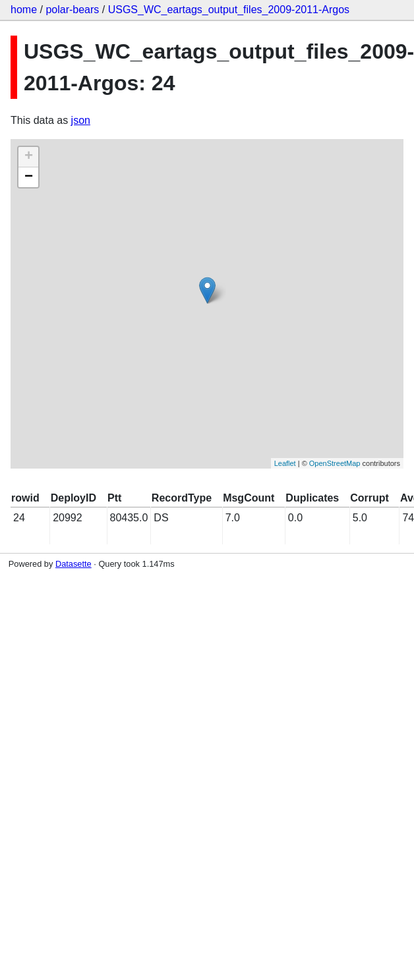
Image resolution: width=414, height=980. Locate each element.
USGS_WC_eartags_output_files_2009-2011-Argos (229, 10)
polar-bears (72, 10)
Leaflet (285, 463)
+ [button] (29, 157)
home (24, 10)
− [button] (29, 177)
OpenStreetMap (335, 463)
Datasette (74, 564)
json (81, 120)
